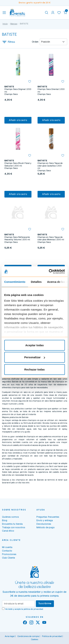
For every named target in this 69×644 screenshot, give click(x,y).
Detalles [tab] (36, 282)
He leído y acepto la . (24, 609)
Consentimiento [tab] (15, 282)
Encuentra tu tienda (12, 524)
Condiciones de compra (28, 636)
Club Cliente (8, 558)
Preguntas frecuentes (48, 517)
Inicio (5, 24)
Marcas (14, 24)
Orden (35, 42)
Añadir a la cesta (18, 120)
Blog (5, 520)
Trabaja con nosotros (14, 527)
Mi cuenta (7, 547)
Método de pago (46, 527)
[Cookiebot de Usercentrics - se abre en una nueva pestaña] (49, 272)
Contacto (7, 551)
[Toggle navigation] (4, 13)
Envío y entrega (45, 520)
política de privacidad (33, 609)
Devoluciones (44, 524)
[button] (65, 13)
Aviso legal (10, 636)
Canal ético (8, 531)
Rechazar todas (34, 369)
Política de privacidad (52, 636)
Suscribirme (45, 603)
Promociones (9, 554)
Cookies (35, 639)
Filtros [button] (9, 42)
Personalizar (35, 357)
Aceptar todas (34, 345)
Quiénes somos (10, 517)
